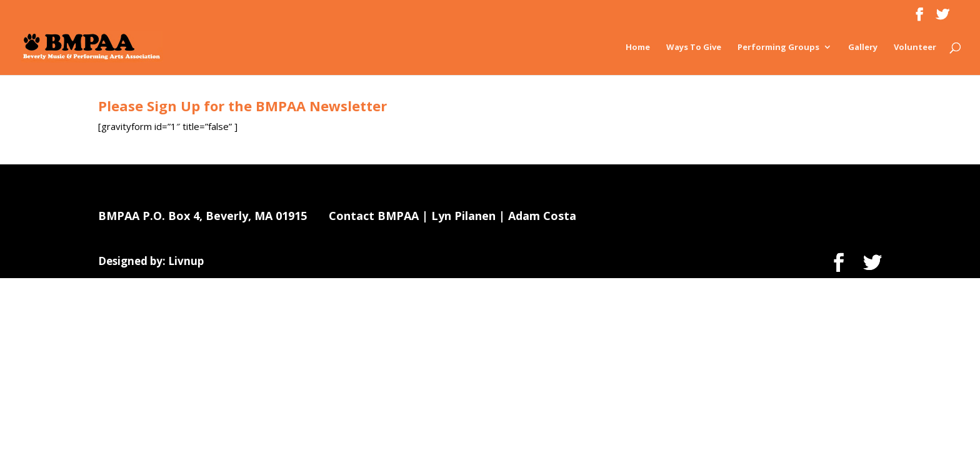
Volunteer (915, 47)
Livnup (186, 261)
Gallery (863, 47)
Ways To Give (694, 47)
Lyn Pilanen (463, 216)
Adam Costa (542, 216)
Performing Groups (778, 47)
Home (638, 47)
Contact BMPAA (374, 216)
